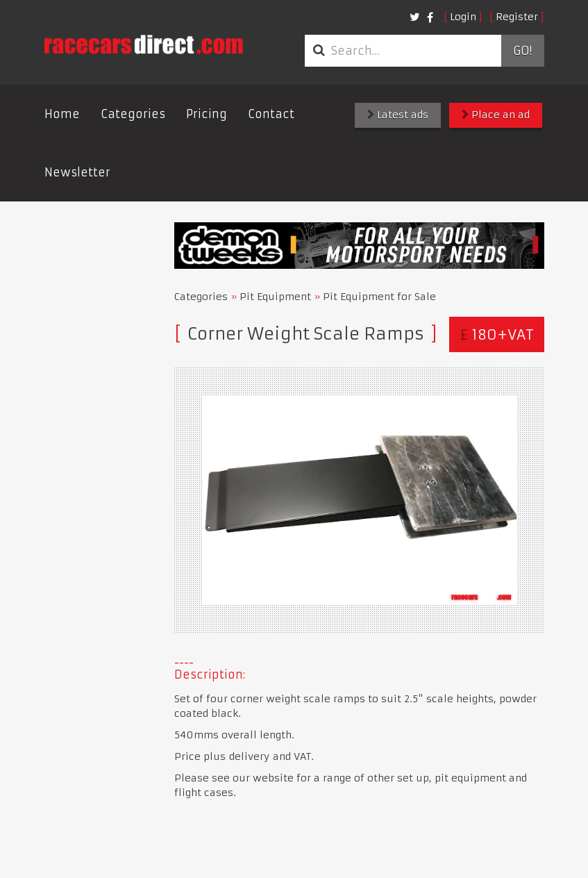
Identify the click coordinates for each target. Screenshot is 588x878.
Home (62, 114)
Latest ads (398, 115)
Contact (271, 114)
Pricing (207, 114)
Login (463, 17)
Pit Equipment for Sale (379, 297)
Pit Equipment (275, 297)
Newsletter (77, 172)
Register (517, 17)
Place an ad (496, 115)
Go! (522, 51)
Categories (133, 114)
